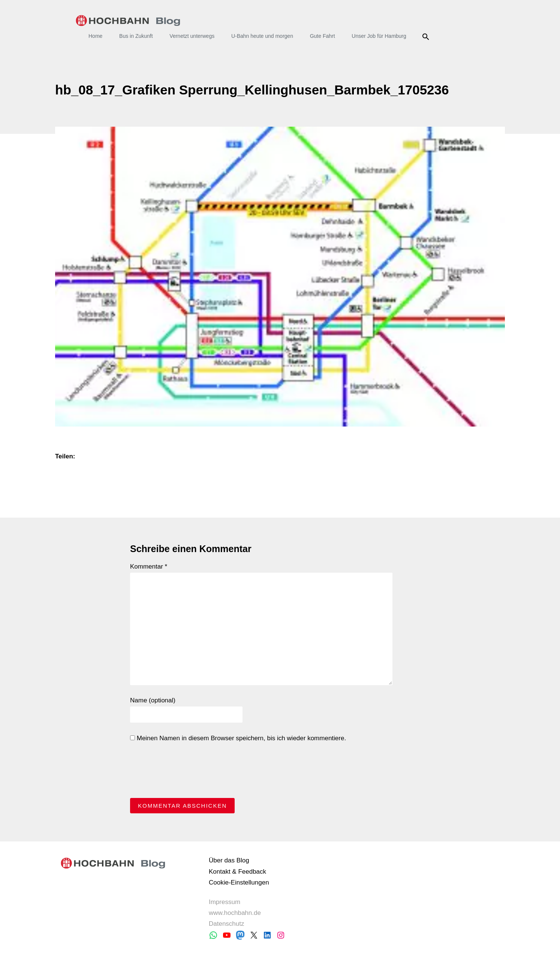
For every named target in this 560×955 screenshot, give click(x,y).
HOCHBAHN (128, 21)
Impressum (225, 902)
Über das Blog (229, 860)
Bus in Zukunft (136, 36)
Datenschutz (227, 924)
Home (95, 36)
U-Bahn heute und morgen (262, 36)
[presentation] (187, 772)
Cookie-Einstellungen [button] (239, 882)
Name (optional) (153, 700)
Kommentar (149, 567)
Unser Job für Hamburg (379, 36)
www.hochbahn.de (235, 913)
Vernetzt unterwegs (192, 36)
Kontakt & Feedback (237, 872)
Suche (427, 37)
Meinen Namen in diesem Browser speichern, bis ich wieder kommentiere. (238, 738)
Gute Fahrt (323, 36)
